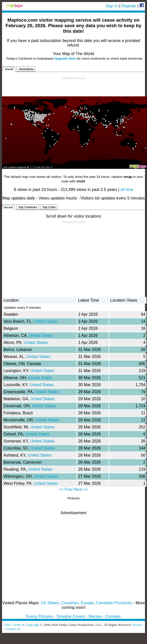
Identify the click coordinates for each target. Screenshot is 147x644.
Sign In (112, 6)
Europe (87, 603)
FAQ (7, 625)
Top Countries (28, 207)
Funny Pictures (39, 616)
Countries (70, 603)
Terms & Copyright (26, 625)
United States (46, 321)
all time (127, 190)
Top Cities (49, 207)
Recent (8, 207)
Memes (95, 616)
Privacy (138, 625)
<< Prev (66, 489)
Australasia (26, 69)
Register (129, 6)
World (9, 69)
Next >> (81, 489)
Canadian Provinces (114, 603)
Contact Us (13, 629)
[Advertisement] (74, 87)
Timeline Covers (71, 616)
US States (50, 603)
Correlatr (113, 616)
